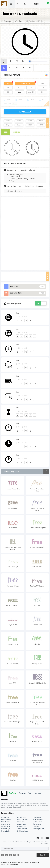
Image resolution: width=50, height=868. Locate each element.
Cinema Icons (37, 824)
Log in (36, 4)
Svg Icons (4, 4)
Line (20, 92)
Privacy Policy (6, 831)
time (18, 313)
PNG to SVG (5, 817)
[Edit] (22, 320)
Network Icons (22, 824)
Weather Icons (37, 822)
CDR (31, 88)
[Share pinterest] (14, 855)
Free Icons (22, 793)
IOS (42, 92)
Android (31, 92)
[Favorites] (26, 320)
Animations (17, 132)
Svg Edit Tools (21, 817)
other (20, 21)
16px (8, 121)
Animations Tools (23, 820)
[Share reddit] (6, 855)
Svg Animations (38, 820)
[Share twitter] (10, 855)
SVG (8, 83)
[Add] (17, 320)
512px (19, 125)
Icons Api (36, 827)
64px (30, 121)
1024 (30, 125)
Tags (30, 793)
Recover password (39, 829)
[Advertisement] (25, 233)
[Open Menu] (25, 4)
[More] (35, 320)
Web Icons (38, 793)
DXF (8, 92)
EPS (20, 88)
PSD (42, 88)
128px (41, 121)
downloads (25, 112)
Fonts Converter (6, 820)
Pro (30, 68)
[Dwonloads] (30, 320)
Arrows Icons (21, 822)
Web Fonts (12, 793)
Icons (6, 132)
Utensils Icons (6, 827)
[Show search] (18, 4)
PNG (42, 83)
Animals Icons (6, 822)
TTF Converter (37, 817)
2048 (41, 125)
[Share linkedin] (18, 855)
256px (8, 125)
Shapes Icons (21, 827)
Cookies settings (22, 831)
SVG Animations (25, 83)
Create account (22, 829)
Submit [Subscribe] (43, 855)
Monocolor (8, 21)
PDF (8, 88)
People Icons (5, 824)
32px (19, 121)
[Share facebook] (3, 855)
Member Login (6, 829)
